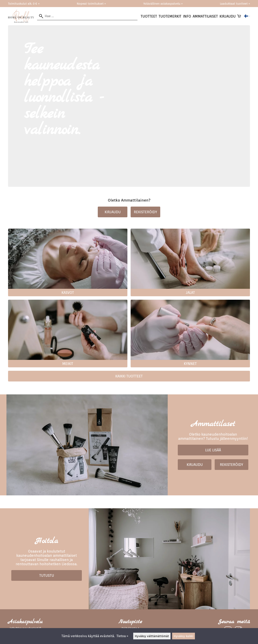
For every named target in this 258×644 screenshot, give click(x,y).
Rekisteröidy (145, 212)
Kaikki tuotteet (129, 376)
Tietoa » (122, 636)
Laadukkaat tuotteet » (235, 4)
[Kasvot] (68, 288)
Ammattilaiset (205, 16)
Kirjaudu (113, 212)
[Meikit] (68, 359)
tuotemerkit (170, 16)
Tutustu (47, 575)
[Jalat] (190, 288)
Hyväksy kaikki (184, 636)
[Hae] (87, 16)
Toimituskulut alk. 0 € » (24, 4)
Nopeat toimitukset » (91, 4)
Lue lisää (213, 450)
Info (187, 16)
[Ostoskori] (239, 16)
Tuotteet (149, 16)
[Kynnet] (190, 359)
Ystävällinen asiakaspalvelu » (163, 4)
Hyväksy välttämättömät (152, 636)
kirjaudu (228, 16)
